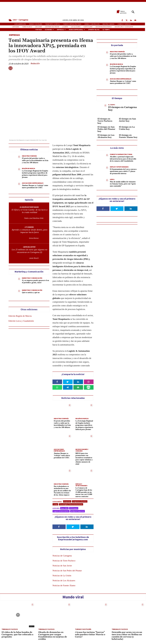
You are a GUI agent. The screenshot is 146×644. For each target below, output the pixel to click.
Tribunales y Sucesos (10, 629)
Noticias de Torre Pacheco (64, 560)
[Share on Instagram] (89, 382)
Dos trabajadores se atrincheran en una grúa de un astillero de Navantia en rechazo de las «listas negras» (62, 491)
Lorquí (55, 504)
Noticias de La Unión (62, 575)
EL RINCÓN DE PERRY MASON (29, 207)
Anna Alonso (34, 238)
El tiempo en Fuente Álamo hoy (128, 136)
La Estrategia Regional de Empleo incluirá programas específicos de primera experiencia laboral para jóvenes (35, 174)
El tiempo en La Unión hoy (127, 128)
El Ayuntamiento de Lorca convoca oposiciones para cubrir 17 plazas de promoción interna (123, 171)
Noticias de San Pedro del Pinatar (67, 570)
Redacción (35, 63)
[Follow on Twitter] (73, 527)
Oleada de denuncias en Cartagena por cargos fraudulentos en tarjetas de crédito (53, 636)
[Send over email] (78, 387)
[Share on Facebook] (57, 382)
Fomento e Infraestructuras (121, 154)
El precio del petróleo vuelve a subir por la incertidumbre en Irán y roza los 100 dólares (35, 160)
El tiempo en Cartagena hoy (122, 109)
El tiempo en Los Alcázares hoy (106, 136)
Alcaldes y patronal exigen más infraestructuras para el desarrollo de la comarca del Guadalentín (123, 159)
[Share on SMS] (89, 387)
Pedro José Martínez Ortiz (34, 218)
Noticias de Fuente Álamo (64, 585)
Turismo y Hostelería (83, 629)
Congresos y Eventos (80, 501)
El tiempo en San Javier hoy (127, 120)
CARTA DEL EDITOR (29, 247)
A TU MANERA (29, 227)
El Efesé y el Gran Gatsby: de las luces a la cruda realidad (30, 211)
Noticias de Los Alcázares (64, 580)
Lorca (112, 179)
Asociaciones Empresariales (33, 183)
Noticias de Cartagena (62, 556)
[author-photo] (20, 218)
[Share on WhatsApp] (57, 387)
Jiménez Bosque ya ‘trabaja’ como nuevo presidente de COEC (35, 186)
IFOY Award (74, 508)
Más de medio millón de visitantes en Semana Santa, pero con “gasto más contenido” (123, 184)
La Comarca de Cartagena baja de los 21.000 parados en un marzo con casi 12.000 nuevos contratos (84, 492)
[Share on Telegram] (68, 387)
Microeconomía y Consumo (82, 450)
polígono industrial (77, 511)
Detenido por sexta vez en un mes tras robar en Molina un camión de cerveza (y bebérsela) (127, 636)
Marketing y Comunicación (32, 278)
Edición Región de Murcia (20, 316)
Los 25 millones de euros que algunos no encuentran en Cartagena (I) (30, 251)
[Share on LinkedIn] (78, 382)
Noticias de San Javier (62, 565)
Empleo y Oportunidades (81, 485)
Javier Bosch (34, 258)
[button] (133, 12)
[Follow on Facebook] (59, 527)
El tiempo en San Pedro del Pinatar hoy (106, 129)
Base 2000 (64, 508)
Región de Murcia (28, 168)
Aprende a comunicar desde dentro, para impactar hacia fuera (30, 231)
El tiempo (112, 105)
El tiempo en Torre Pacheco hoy (105, 121)
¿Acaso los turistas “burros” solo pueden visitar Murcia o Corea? (90, 635)
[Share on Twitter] (68, 382)
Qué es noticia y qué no (31, 292)
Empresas (14, 35)
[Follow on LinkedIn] (87, 527)
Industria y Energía (29, 156)
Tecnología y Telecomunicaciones (71, 504)
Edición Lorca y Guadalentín (21, 321)
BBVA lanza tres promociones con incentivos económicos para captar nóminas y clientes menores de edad (84, 459)
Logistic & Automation (61, 511)
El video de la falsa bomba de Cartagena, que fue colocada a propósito (17, 635)
